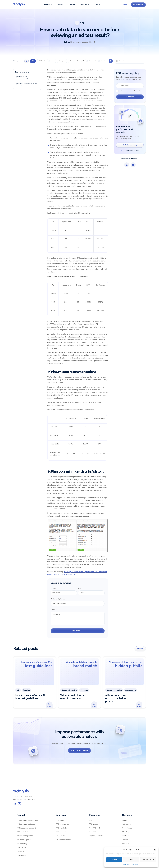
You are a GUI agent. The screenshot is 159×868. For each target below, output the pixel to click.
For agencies (61, 836)
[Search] (117, 61)
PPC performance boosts (26, 824)
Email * (81, 588)
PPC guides (93, 824)
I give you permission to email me (129, 91)
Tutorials (27, 690)
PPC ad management (24, 840)
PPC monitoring (62, 828)
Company (97, 5)
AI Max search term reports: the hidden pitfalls (116, 699)
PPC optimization (62, 824)
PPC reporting (22, 844)
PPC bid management (25, 836)
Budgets (62, 61)
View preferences (148, 860)
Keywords (93, 61)
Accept (114, 860)
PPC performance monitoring (27, 820)
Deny (131, 860)
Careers (125, 840)
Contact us (126, 836)
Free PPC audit (95, 828)
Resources (83, 5)
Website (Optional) (58, 599)
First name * (55, 588)
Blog (91, 820)
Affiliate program (128, 832)
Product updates (128, 828)
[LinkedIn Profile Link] (15, 804)
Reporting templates (97, 836)
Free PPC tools (95, 832)
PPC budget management (26, 828)
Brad (68, 42)
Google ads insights (77, 61)
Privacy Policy (135, 864)
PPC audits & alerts (24, 832)
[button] (155, 850)
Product (47, 5)
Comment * (55, 610)
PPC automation (62, 832)
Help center (127, 824)
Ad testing (43, 61)
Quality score (21, 848)
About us (125, 844)
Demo (124, 820)
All (33, 61)
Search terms (131, 690)
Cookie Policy (126, 864)
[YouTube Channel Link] (19, 804)
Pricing (72, 5)
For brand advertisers (64, 840)
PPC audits (60, 820)
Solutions (60, 5)
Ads (53, 61)
